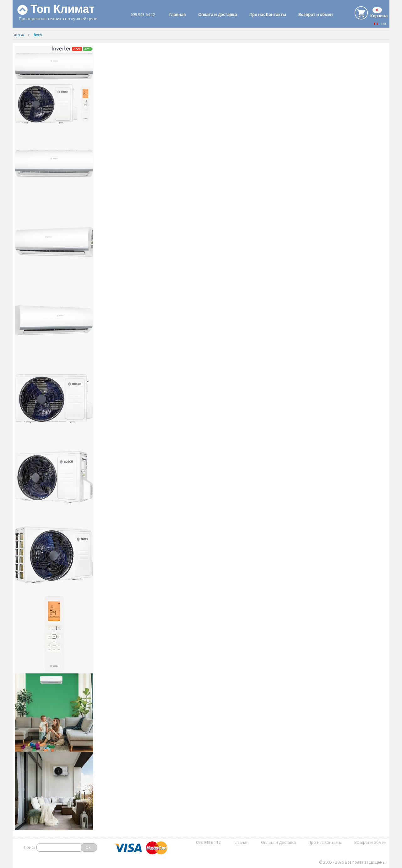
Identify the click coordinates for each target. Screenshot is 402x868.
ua (384, 23)
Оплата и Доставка (217, 14)
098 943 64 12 (143, 14)
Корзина (379, 16)
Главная (177, 14)
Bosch (38, 35)
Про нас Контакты (268, 14)
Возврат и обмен (315, 14)
